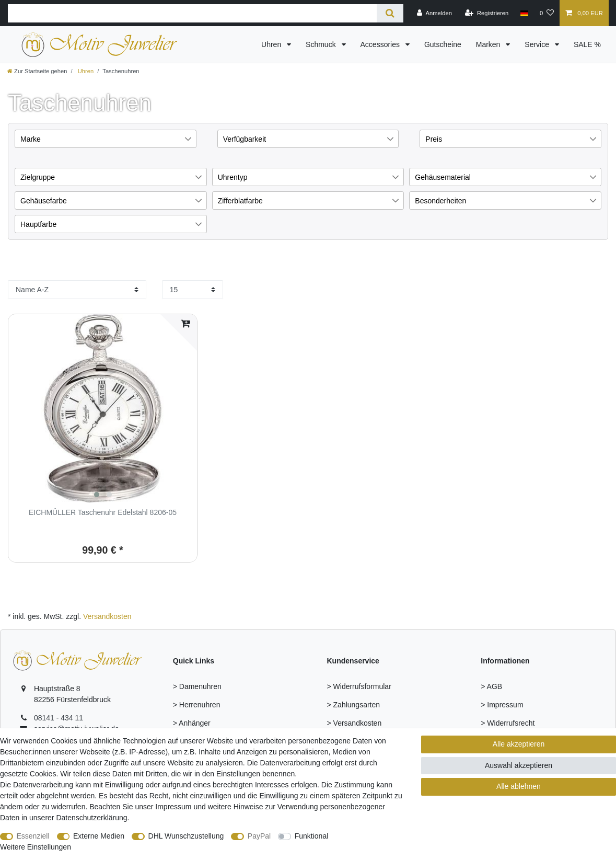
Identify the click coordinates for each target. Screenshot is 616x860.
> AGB (491, 686)
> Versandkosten (355, 723)
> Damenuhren (197, 686)
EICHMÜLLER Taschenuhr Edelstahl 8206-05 (103, 513)
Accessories (381, 44)
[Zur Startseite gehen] (37, 71)
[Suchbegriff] (192, 13)
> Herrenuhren (197, 705)
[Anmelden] (434, 13)
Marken (489, 44)
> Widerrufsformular (359, 686)
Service (538, 44)
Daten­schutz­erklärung (91, 818)
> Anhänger (192, 723)
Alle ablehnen (519, 786)
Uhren (272, 44)
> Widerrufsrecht (508, 723)
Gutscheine (443, 44)
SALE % (587, 44)
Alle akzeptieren (519, 744)
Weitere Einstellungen (36, 847)
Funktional (312, 836)
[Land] (524, 13)
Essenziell (33, 836)
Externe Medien (99, 836)
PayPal (259, 836)
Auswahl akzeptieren (519, 765)
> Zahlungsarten (354, 705)
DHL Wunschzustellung (186, 836)
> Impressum (502, 705)
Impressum (173, 807)
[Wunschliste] (547, 13)
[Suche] (390, 13)
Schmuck (322, 44)
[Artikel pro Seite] (193, 290)
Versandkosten (107, 616)
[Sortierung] (77, 290)
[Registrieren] (487, 13)
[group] (103, 409)
